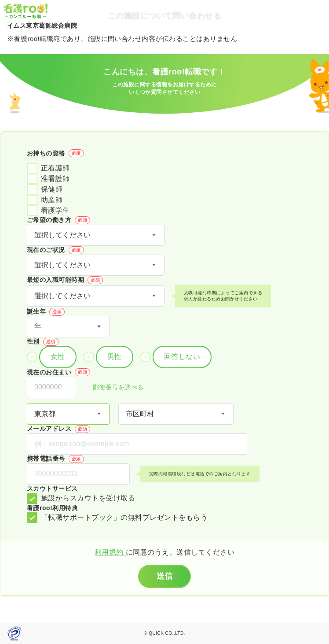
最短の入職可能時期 (65, 280)
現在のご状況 (55, 250)
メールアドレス (58, 429)
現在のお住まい (58, 372)
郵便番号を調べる (113, 388)
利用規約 (110, 552)
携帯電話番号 (55, 459)
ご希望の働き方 (58, 220)
